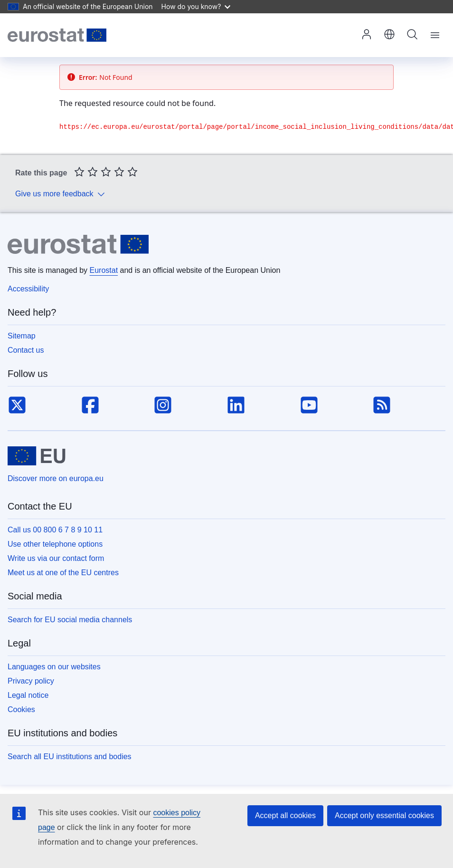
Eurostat (104, 270)
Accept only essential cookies (384, 815)
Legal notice (28, 695)
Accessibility (28, 289)
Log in (367, 34)
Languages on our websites (54, 667)
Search (412, 34)
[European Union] (37, 456)
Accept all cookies (285, 815)
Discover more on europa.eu (56, 478)
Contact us (26, 350)
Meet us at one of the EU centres (63, 573)
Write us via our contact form (56, 558)
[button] (389, 35)
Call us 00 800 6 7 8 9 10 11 (55, 530)
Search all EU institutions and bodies (70, 757)
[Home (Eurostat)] (57, 35)
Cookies (21, 709)
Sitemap (22, 336)
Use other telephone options (55, 544)
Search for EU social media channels (70, 620)
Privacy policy (31, 681)
